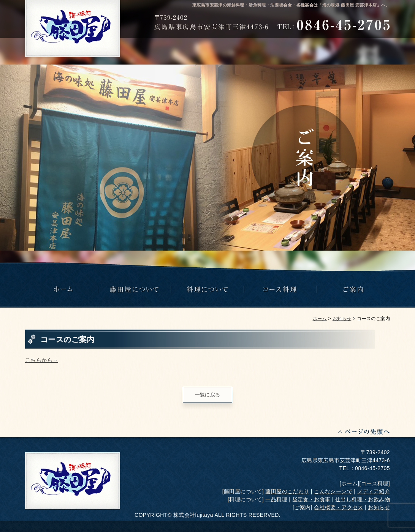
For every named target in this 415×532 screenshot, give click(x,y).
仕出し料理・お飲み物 (363, 499)
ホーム (320, 319)
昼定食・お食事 (311, 499)
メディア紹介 (374, 491)
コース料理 (375, 483)
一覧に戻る (208, 395)
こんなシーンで (333, 491)
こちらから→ (41, 360)
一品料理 (276, 499)
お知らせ (342, 319)
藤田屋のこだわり (287, 491)
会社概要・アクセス (339, 507)
